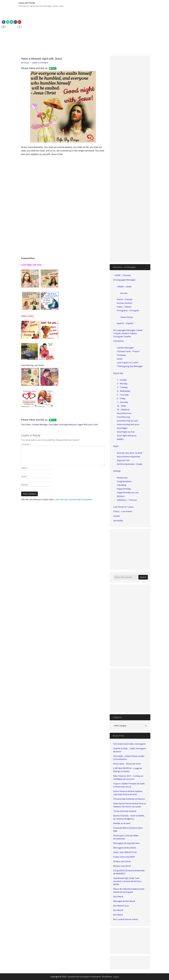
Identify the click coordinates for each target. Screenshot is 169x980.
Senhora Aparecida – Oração (130, 464)
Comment (26, 444)
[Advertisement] (112, 33)
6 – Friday (121, 398)
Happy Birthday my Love (128, 493)
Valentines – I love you (127, 500)
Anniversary (122, 478)
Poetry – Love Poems (123, 511)
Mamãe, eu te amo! (122, 823)
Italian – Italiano (124, 307)
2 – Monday (122, 384)
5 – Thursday (123, 395)
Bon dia (124, 293)
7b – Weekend (123, 410)
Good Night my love (126, 432)
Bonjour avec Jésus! (122, 861)
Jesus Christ (93, 425)
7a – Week (121, 406)
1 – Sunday (122, 380)
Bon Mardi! (118, 897)
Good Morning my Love (127, 421)
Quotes (117, 516)
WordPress (107, 977)
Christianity (118, 341)
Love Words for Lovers (123, 507)
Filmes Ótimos (127, 317)
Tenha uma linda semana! (125, 811)
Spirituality (118, 521)
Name (25, 468)
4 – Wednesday (124, 391)
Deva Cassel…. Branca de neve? (127, 764)
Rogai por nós (123, 460)
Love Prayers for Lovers (128, 363)
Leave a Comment (40, 63)
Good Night (53, 425)
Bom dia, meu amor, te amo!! (130, 453)
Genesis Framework (92, 977)
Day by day (118, 373)
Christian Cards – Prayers (128, 351)
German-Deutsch (125, 303)
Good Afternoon (124, 413)
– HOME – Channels (122, 275)
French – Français (125, 299)
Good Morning (123, 417)
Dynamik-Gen (74, 977)
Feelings (117, 471)
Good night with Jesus (68, 425)
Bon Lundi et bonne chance (126, 919)
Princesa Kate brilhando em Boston (129, 799)
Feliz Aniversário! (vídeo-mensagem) (129, 744)
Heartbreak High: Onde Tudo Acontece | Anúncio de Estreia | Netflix (127, 881)
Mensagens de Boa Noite (125, 848)
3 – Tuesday (122, 387)
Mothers (121, 496)
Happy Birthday (124, 489)
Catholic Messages (125, 348)
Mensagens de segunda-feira (126, 843)
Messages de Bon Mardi (124, 901)
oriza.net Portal (27, 3)
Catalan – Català (124, 287)
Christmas (121, 355)
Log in (116, 977)
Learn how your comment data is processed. (74, 500)
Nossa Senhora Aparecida (128, 457)
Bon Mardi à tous (121, 906)
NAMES (120, 439)
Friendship (122, 485)
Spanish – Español (125, 323)
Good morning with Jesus (128, 424)
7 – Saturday (122, 402)
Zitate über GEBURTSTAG (125, 852)
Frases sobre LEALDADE (124, 857)
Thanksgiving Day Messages (130, 366)
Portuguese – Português (128, 310)
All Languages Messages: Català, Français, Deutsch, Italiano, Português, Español (128, 333)
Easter (120, 359)
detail (116, 446)
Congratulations (124, 481)
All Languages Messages (124, 280)
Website (25, 485)
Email (24, 476)
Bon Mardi (118, 915)
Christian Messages (40, 425)
